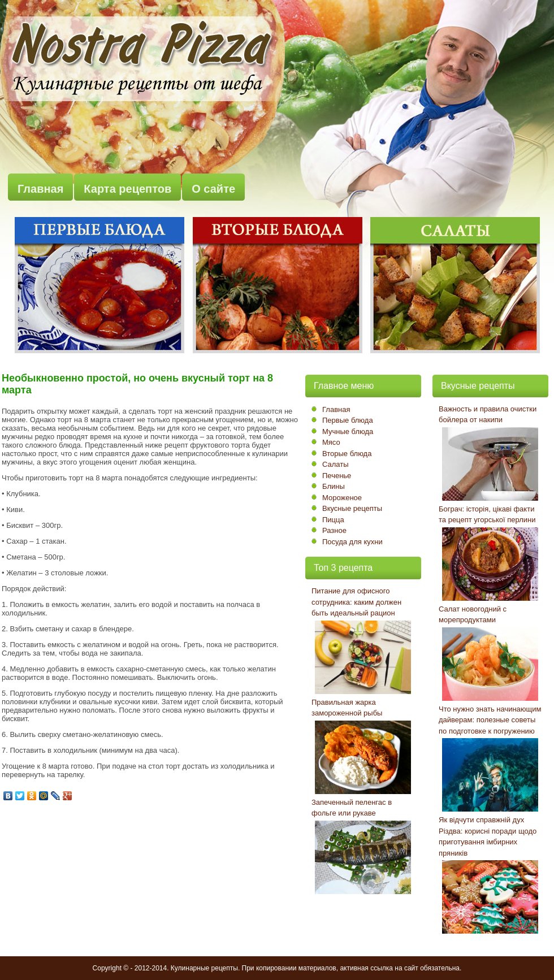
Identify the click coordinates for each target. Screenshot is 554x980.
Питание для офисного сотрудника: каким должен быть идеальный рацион (356, 602)
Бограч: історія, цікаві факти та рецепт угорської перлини (487, 515)
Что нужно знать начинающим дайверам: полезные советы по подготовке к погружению (490, 720)
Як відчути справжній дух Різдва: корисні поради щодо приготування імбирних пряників (488, 836)
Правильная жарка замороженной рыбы (347, 708)
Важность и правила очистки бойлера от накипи (488, 415)
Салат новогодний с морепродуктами (473, 615)
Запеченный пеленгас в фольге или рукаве (352, 808)
